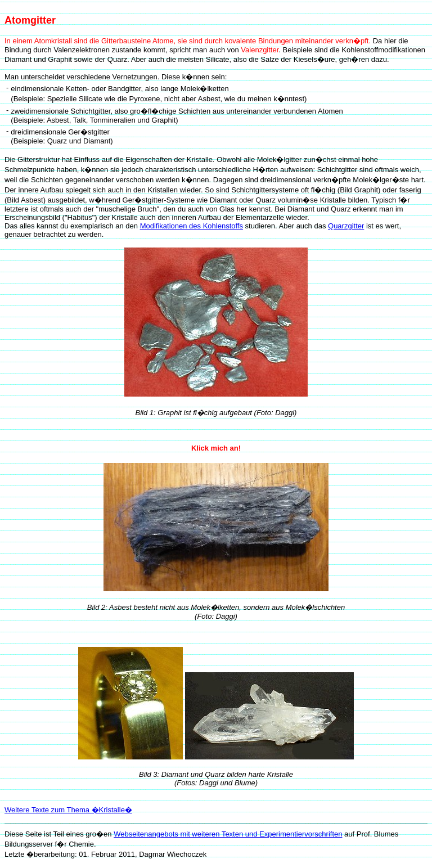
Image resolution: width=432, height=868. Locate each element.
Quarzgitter (346, 226)
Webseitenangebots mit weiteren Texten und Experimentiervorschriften (228, 834)
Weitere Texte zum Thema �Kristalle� (68, 810)
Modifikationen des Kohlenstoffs (192, 226)
